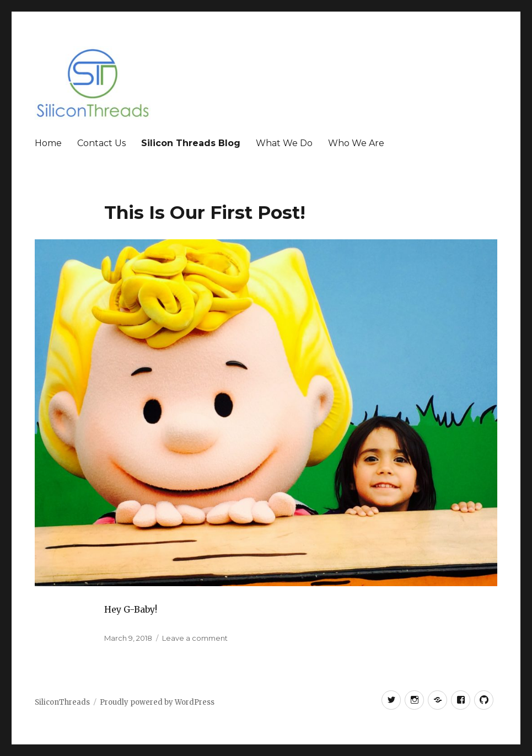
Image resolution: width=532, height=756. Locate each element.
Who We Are (356, 143)
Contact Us (101, 143)
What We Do (284, 143)
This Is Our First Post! (205, 212)
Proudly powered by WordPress (157, 702)
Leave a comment (195, 638)
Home (48, 143)
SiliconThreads (62, 702)
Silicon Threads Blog (191, 143)
